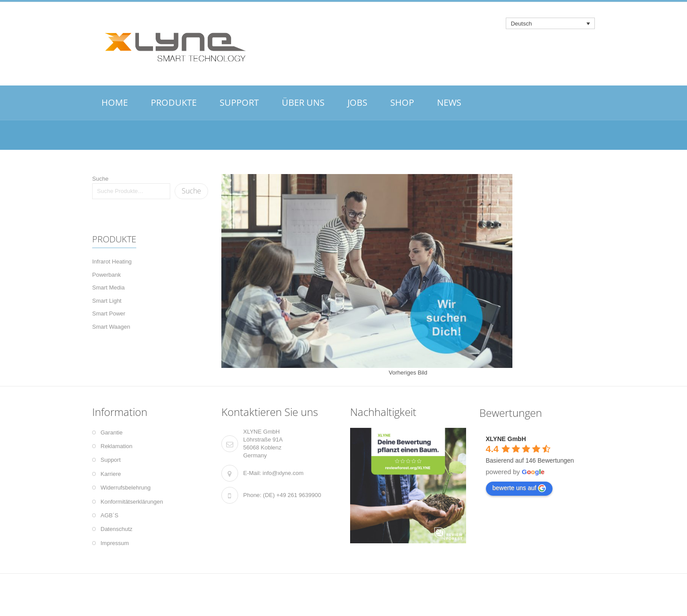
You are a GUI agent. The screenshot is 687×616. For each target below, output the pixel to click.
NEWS (449, 102)
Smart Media (108, 288)
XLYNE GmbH (506, 439)
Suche (100, 179)
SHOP (402, 102)
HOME (115, 102)
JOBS (357, 102)
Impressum (115, 543)
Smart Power (109, 314)
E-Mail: (252, 473)
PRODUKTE (174, 102)
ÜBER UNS (303, 102)
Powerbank (106, 275)
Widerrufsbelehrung (125, 488)
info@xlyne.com (283, 473)
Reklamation (116, 446)
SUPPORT (239, 102)
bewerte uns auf (519, 488)
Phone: (252, 495)
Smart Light (107, 301)
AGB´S (109, 515)
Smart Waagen (111, 327)
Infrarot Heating (112, 262)
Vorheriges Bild (408, 373)
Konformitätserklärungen (132, 502)
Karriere (111, 474)
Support (111, 460)
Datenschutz (116, 529)
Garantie (112, 432)
